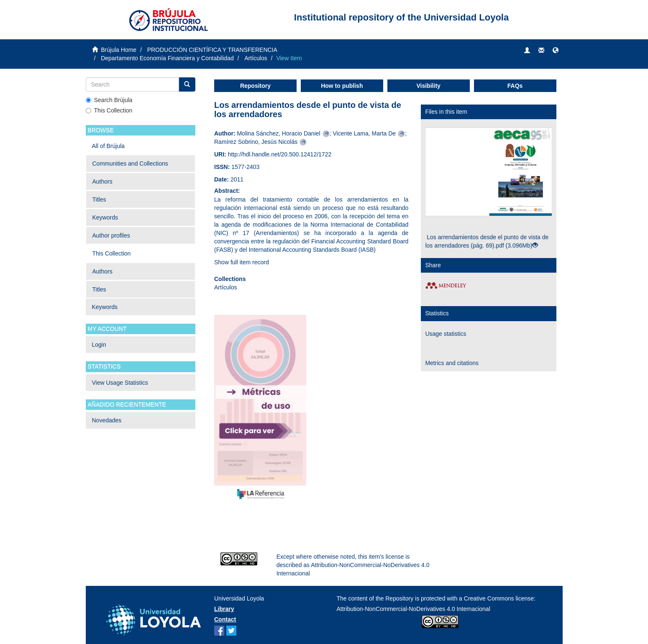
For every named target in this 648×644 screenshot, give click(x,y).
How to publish (342, 86)
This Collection (109, 110)
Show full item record (242, 262)
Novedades (107, 420)
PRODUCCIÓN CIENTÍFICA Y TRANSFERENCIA (212, 50)
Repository (255, 86)
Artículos (256, 58)
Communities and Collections (130, 164)
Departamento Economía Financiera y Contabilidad (167, 58)
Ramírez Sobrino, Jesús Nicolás (256, 142)
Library (224, 609)
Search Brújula (109, 100)
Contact (225, 619)
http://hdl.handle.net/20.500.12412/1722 (280, 154)
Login (99, 345)
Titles (99, 199)
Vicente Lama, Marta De (364, 133)
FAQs (515, 86)
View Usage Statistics (120, 383)
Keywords (105, 217)
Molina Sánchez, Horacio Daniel (278, 133)
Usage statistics (446, 334)
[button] (556, 51)
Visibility (429, 86)
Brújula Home (119, 50)
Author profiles (111, 235)
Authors (102, 181)
